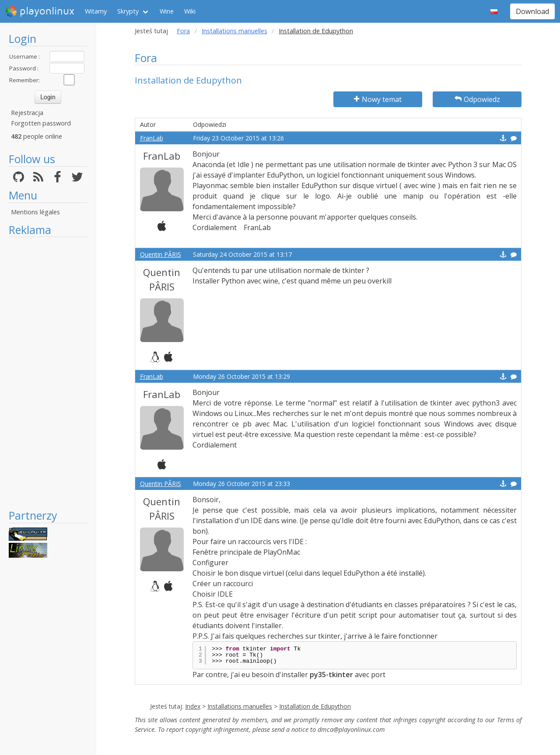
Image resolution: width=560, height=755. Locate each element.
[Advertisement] (48, 373)
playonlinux (40, 11)
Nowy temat (378, 99)
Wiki (190, 11)
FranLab (152, 138)
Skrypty (128, 11)
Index (193, 706)
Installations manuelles (234, 31)
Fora (183, 31)
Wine (167, 11)
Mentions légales (35, 212)
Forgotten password (41, 123)
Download (532, 11)
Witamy (96, 11)
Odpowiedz (477, 99)
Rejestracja (27, 113)
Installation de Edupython (315, 706)
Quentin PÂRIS (161, 254)
